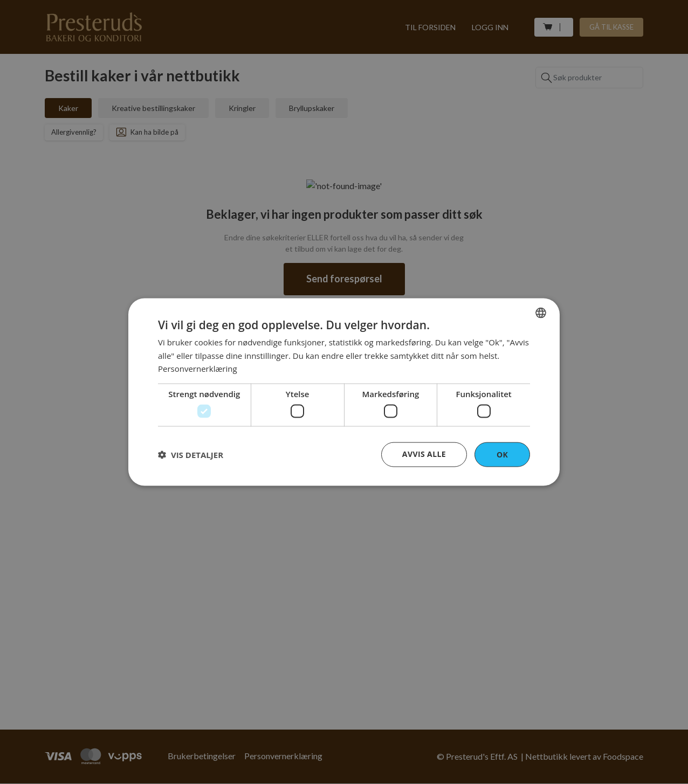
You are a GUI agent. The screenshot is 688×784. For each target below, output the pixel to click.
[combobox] (541, 313)
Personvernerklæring (198, 369)
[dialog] (344, 392)
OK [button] (502, 454)
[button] (191, 455)
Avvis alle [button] (424, 453)
